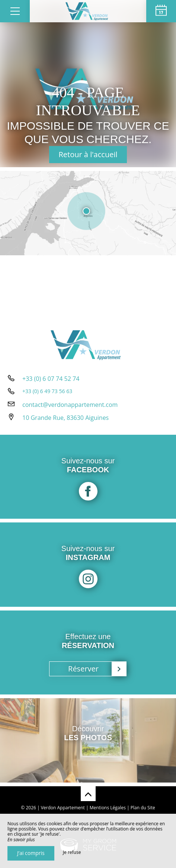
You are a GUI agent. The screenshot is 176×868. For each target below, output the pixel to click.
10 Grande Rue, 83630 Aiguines (65, 418)
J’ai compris (31, 853)
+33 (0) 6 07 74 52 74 (51, 379)
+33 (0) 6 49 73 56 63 (47, 391)
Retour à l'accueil (88, 154)
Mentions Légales (108, 808)
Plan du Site (143, 808)
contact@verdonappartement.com (70, 405)
